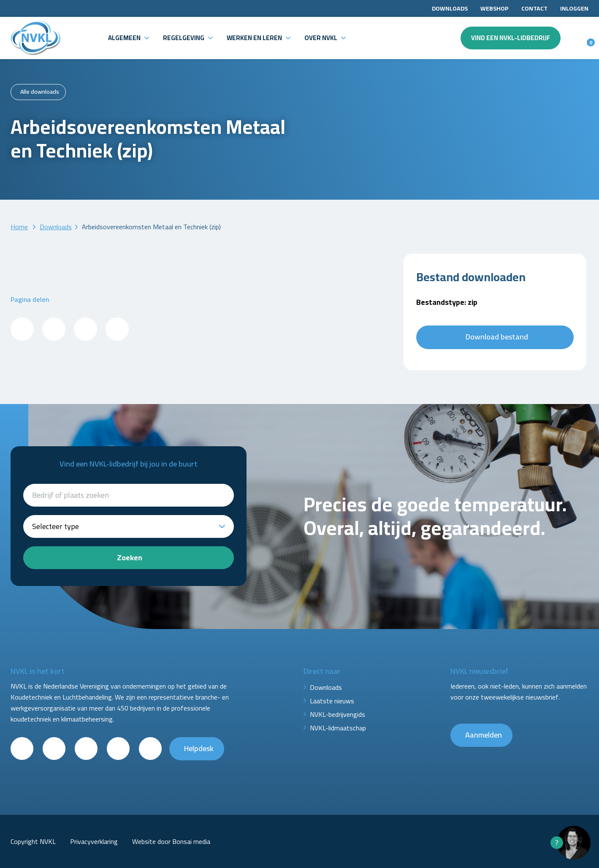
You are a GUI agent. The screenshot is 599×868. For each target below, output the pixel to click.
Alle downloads (40, 92)
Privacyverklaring (94, 841)
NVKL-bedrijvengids (337, 714)
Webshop (495, 8)
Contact (534, 8)
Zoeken (130, 557)
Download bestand (497, 337)
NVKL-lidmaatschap (338, 728)
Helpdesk (199, 748)
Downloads (450, 8)
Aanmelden (484, 735)
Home (19, 227)
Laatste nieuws (332, 701)
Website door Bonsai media (171, 841)
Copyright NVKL (33, 841)
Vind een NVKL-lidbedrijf (511, 38)
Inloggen (574, 8)
